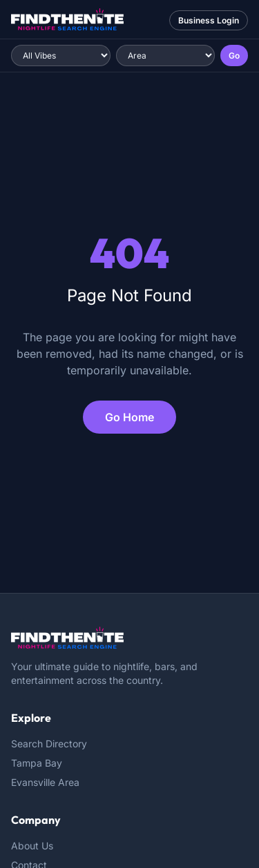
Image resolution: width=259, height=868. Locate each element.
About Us (32, 846)
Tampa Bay (37, 763)
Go (234, 55)
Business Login (209, 20)
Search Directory (49, 744)
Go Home (129, 417)
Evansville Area (45, 782)
